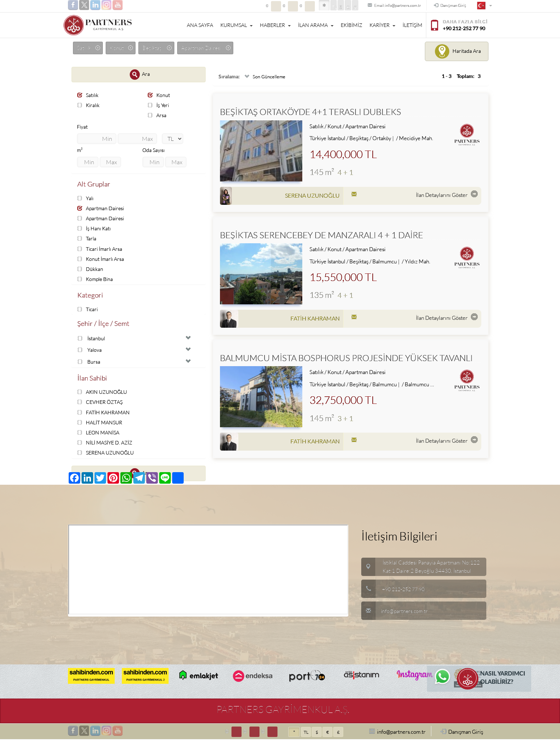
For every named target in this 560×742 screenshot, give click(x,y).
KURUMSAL (237, 25)
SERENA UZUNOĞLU (108, 455)
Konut (159, 95)
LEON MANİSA (100, 435)
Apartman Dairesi (102, 209)
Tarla (87, 239)
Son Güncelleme (265, 77)
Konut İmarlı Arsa (102, 260)
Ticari (88, 310)
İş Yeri (159, 105)
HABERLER (275, 25)
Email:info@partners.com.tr (379, 6)
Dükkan (90, 270)
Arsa (157, 116)
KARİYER (382, 25)
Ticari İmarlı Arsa (101, 249)
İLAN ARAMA (316, 25)
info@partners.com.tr (395, 614)
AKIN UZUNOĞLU (104, 394)
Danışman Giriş (446, 6)
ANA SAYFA (200, 25)
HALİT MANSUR (101, 425)
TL (313, 8)
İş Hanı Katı (95, 229)
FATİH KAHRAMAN (105, 414)
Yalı (86, 199)
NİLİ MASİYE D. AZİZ (107, 445)
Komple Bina (97, 280)
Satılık (89, 95)
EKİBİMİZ (352, 25)
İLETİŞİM (412, 25)
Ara (140, 75)
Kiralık (89, 105)
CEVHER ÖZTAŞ (102, 404)
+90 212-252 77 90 (406, 592)
